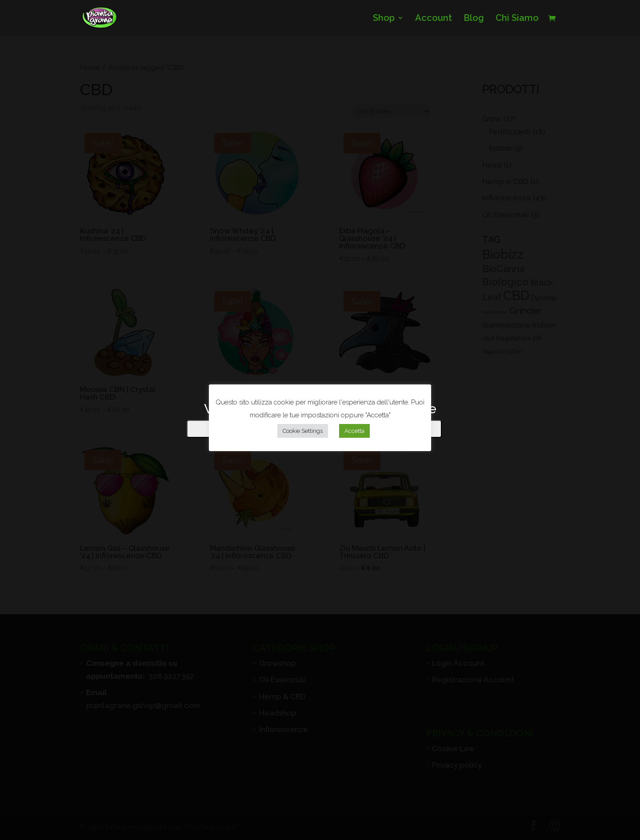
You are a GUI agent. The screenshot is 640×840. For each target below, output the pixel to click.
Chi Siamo (517, 19)
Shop (384, 19)
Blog (474, 19)
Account (434, 19)
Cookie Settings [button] (303, 431)
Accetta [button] (354, 431)
